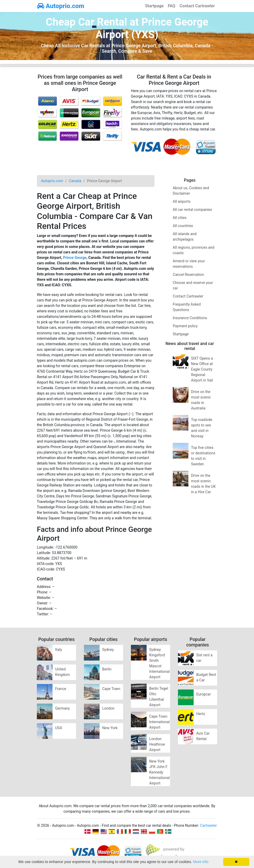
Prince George (75, 258)
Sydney (108, 650)
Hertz (201, 714)
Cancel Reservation (188, 275)
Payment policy (185, 326)
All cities (180, 218)
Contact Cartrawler (197, 6)
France (61, 689)
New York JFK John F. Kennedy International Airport (159, 772)
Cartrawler (208, 825)
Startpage (154, 6)
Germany (62, 708)
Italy (59, 650)
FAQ (172, 6)
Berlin (107, 669)
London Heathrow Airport (157, 744)
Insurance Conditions (190, 318)
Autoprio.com (61, 6)
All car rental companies (192, 210)
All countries (183, 226)
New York (110, 728)
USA (59, 728)
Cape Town (111, 689)
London (108, 708)
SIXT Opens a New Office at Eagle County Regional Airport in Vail (202, 369)
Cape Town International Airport (159, 722)
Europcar (204, 694)
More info (201, 862)
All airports (182, 201)
